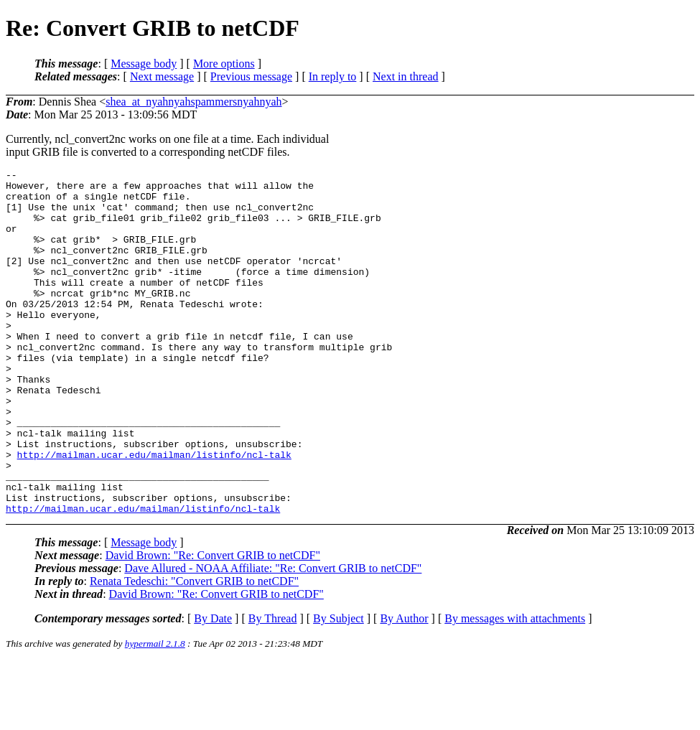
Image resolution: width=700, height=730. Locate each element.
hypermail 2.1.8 (155, 712)
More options (224, 64)
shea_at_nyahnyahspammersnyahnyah (193, 102)
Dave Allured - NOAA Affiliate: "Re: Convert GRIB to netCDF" (273, 637)
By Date (213, 687)
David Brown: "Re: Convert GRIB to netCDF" (213, 624)
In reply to (333, 76)
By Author (404, 687)
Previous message (251, 76)
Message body (144, 64)
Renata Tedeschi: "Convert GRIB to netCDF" (194, 650)
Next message (162, 76)
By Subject (339, 687)
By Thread (273, 687)
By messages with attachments (515, 687)
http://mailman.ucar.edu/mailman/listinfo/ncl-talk (154, 513)
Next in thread (406, 76)
